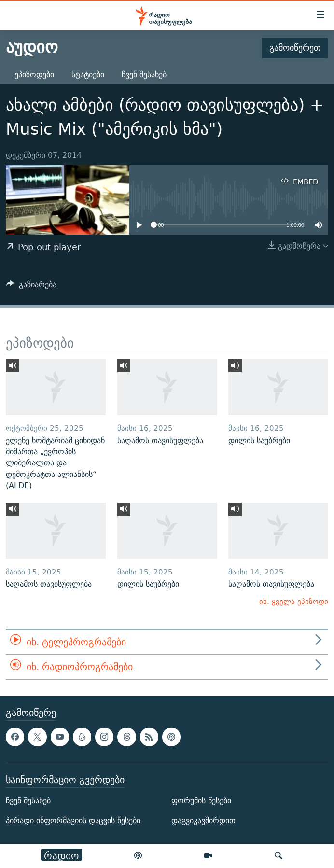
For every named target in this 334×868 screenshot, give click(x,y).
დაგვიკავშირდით (203, 820)
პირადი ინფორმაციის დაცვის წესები (73, 820)
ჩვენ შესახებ (144, 75)
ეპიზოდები (34, 75)
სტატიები (88, 75)
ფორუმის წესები (201, 801)
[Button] (31, 287)
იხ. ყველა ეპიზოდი (294, 601)
